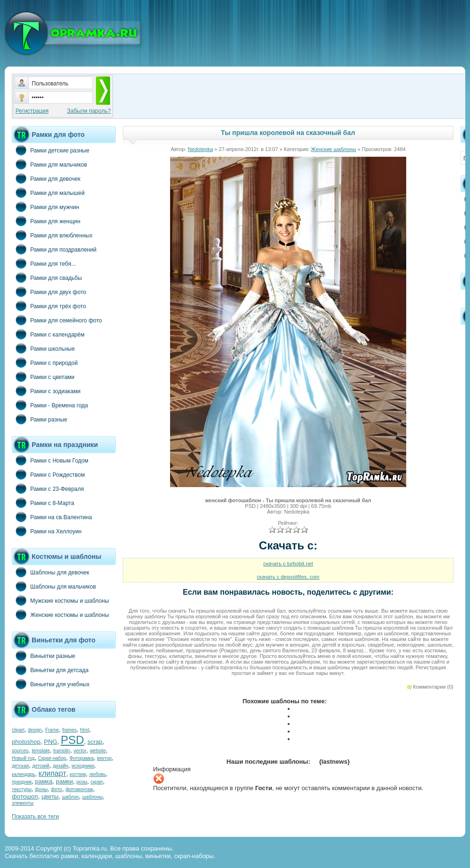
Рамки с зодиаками (46, 391)
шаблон (70, 797)
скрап (97, 782)
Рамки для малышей (48, 193)
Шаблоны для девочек (51, 572)
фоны (41, 789)
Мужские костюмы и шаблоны (60, 600)
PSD (72, 740)
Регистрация (32, 111)
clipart (18, 730)
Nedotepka (201, 149)
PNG (51, 742)
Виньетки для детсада (50, 670)
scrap (95, 742)
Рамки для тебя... (44, 263)
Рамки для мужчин (46, 207)
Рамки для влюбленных (52, 235)
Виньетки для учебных (51, 684)
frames (70, 730)
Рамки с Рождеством (48, 474)
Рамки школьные (43, 348)
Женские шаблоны (333, 149)
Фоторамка (81, 758)
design (35, 730)
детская (20, 766)
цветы (50, 796)
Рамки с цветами (43, 377)
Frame (52, 730)
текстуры (22, 789)
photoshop (26, 742)
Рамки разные (39, 419)
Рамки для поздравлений (54, 249)
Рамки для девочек (46, 178)
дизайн (61, 766)
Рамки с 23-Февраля (48, 489)
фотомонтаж (79, 789)
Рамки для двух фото (49, 292)
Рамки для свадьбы (47, 278)
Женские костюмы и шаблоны (60, 615)
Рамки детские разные (51, 150)
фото (57, 789)
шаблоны (92, 797)
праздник (22, 782)
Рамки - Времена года (50, 405)
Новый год (23, 758)
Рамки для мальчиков (49, 164)
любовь (98, 774)
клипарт (52, 773)
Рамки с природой (45, 362)
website (98, 751)
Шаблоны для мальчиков (54, 586)
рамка (44, 781)
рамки (64, 781)
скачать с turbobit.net (288, 564)
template (41, 751)
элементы (23, 803)
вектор (105, 758)
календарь (23, 774)
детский (41, 766)
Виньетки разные (43, 656)
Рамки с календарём (48, 334)
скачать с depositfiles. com (288, 577)
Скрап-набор (52, 758)
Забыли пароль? (89, 111)
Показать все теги (35, 817)
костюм (78, 774)
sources (20, 751)
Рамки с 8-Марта (43, 503)
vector (80, 751)
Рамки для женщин (46, 221)
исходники (83, 766)
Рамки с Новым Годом (50, 460)
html (85, 730)
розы (82, 782)
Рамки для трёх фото (49, 306)
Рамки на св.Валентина (52, 517)
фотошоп (25, 796)
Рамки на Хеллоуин (47, 531)
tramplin (62, 751)
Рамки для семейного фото (57, 320)
